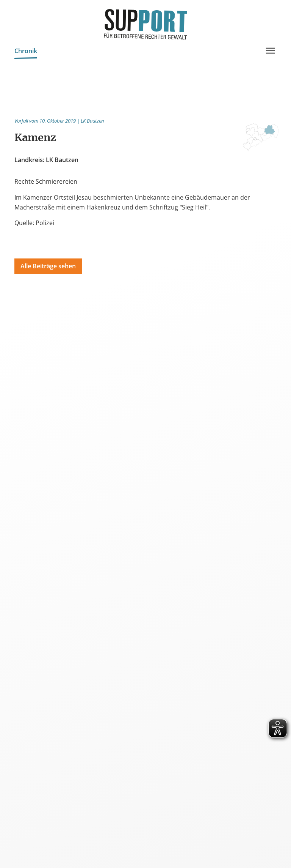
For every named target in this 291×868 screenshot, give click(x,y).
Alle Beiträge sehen (48, 266)
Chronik (26, 52)
